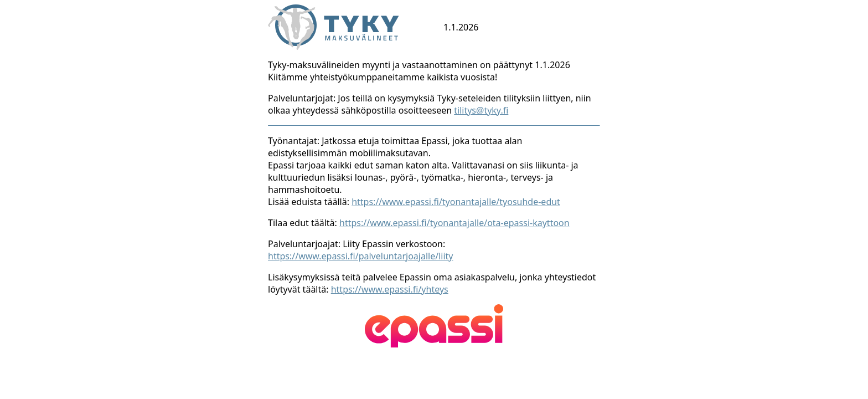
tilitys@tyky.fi (481, 110)
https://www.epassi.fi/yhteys (390, 289)
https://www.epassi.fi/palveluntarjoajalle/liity (360, 256)
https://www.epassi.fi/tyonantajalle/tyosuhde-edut (456, 202)
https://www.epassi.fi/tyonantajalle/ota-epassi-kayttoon (454, 223)
